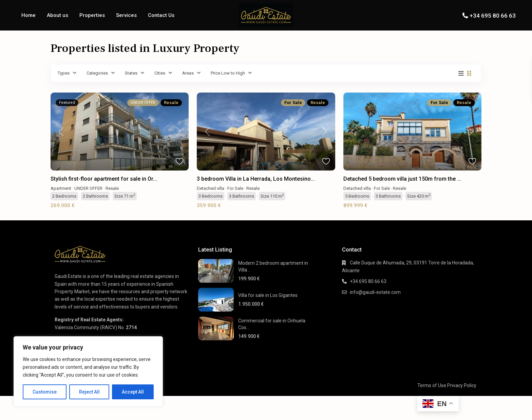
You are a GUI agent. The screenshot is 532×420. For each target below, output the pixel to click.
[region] (88, 371)
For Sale (235, 188)
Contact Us (161, 15)
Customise (45, 392)
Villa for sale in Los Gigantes (268, 295)
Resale (112, 188)
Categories (97, 73)
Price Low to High (228, 73)
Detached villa (211, 188)
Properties (92, 15)
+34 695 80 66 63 (493, 16)
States (131, 73)
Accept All (133, 392)
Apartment (61, 188)
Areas (188, 73)
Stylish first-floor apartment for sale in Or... (104, 179)
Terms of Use (432, 385)
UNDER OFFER (88, 188)
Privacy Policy (462, 385)
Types (64, 73)
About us (58, 15)
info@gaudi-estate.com (375, 292)
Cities (160, 73)
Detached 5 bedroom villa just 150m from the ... (402, 179)
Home (28, 15)
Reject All (89, 392)
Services (126, 15)
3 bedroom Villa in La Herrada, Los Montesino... (256, 179)
